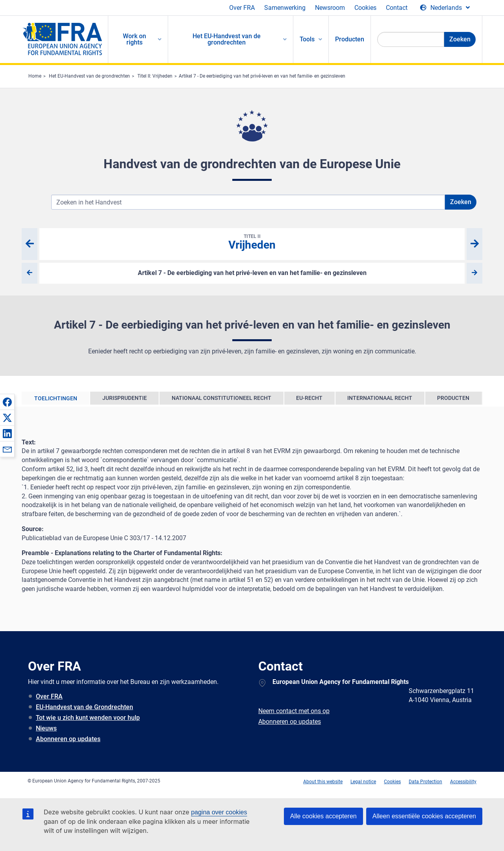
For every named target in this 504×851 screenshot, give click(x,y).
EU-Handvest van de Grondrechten (84, 707)
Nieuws (46, 728)
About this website (323, 782)
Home (35, 76)
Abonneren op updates (68, 739)
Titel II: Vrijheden (155, 76)
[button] (7, 402)
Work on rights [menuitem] (134, 39)
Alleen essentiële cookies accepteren (424, 816)
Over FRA (242, 8)
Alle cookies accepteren (323, 816)
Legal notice (363, 782)
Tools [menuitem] (307, 39)
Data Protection (425, 782)
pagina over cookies (219, 812)
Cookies (365, 8)
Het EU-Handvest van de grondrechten (89, 76)
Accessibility (463, 782)
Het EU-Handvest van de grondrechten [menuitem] (227, 39)
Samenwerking (285, 8)
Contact (397, 8)
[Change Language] (445, 8)
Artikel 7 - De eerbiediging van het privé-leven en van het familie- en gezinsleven (262, 76)
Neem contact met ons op (294, 711)
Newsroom (330, 8)
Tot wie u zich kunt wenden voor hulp (88, 718)
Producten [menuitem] (350, 39)
